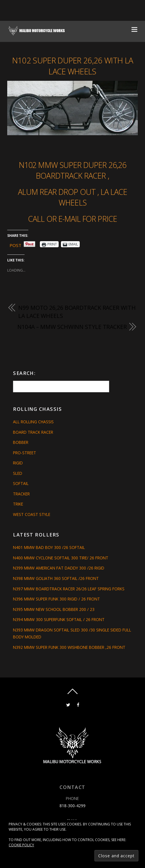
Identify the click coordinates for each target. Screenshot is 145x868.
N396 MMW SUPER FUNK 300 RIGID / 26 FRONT (56, 599)
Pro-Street (25, 453)
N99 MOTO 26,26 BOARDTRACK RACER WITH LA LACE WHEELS (77, 312)
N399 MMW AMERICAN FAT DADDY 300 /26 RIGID (59, 568)
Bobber (21, 442)
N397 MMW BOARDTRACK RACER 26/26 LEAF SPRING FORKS (69, 589)
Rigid (18, 463)
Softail (21, 483)
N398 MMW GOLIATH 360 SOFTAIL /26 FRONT (56, 578)
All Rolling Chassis (33, 422)
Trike (18, 504)
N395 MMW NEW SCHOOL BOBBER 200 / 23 (54, 609)
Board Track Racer (33, 432)
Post (15, 244)
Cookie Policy (21, 845)
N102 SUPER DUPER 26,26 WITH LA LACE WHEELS (72, 66)
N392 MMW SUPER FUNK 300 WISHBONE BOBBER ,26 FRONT (69, 647)
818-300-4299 (72, 806)
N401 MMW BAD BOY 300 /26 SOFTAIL (49, 547)
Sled (18, 473)
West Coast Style (32, 514)
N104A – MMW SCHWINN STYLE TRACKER (72, 327)
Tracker (21, 494)
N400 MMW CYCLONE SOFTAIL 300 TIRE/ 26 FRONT (61, 558)
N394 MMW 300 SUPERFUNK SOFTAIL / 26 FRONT (59, 619)
